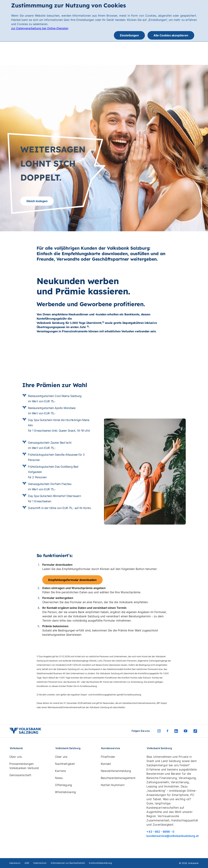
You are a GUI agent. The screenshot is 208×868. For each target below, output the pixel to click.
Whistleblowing (65, 792)
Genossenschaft (20, 775)
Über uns (16, 757)
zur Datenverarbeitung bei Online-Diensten (40, 28)
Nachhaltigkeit (65, 764)
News (59, 778)
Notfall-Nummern (113, 785)
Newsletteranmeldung (116, 771)
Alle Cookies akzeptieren (171, 35)
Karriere (60, 771)
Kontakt (106, 764)
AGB (27, 863)
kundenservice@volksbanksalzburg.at (173, 836)
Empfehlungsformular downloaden (72, 580)
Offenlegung (64, 785)
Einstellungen (129, 35)
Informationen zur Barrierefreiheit (68, 863)
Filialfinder (108, 757)
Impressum (15, 863)
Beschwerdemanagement (118, 778)
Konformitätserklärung (100, 863)
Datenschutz (40, 863)
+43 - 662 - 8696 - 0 (160, 832)
